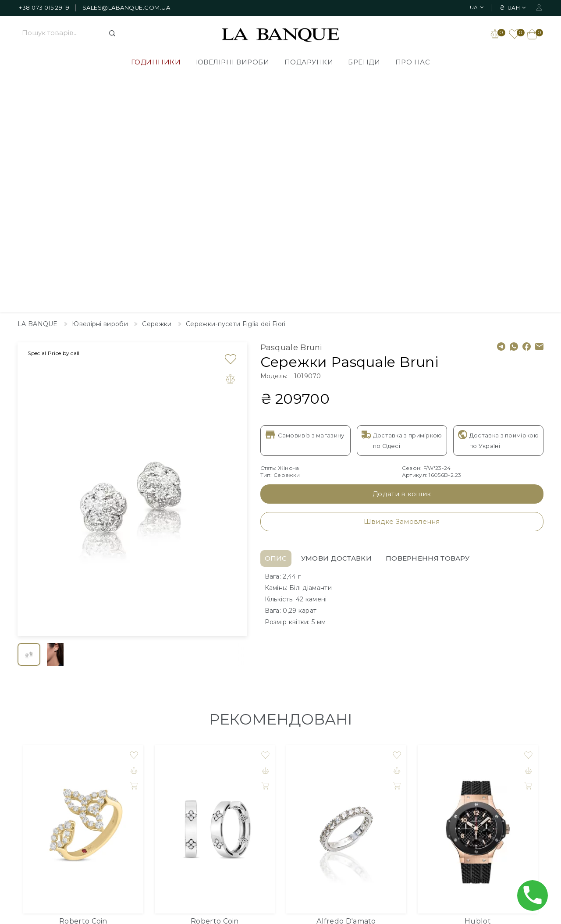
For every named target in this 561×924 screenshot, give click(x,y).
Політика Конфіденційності (272, 799)
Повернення (249, 825)
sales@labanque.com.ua (126, 7)
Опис (276, 322)
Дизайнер (343, 773)
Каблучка (346, 695)
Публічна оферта (256, 812)
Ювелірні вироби (233, 62)
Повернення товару (428, 322)
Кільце (83, 695)
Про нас (413, 62)
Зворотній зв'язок (355, 786)
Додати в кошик (402, 257)
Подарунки (309, 62)
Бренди (364, 62)
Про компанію (251, 786)
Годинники (156, 62)
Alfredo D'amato (346, 684)
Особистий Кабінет (467, 773)
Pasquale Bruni (291, 111)
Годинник (478, 695)
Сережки (215, 695)
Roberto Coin (83, 684)
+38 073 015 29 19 (44, 7)
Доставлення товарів (262, 773)
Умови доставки (336, 322)
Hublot (478, 684)
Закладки (451, 786)
